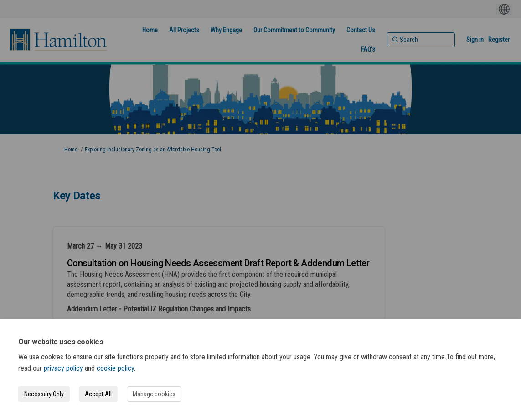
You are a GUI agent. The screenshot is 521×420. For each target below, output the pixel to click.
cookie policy (115, 368)
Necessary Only (44, 394)
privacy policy (63, 368)
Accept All (98, 394)
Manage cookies (154, 394)
